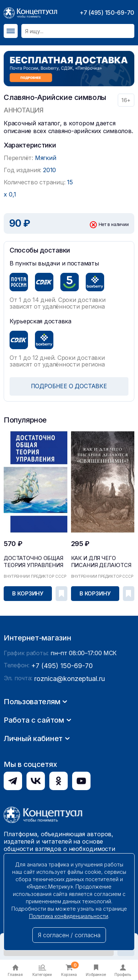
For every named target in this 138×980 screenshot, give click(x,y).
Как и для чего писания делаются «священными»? (101, 563)
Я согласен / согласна (69, 935)
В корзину (28, 593)
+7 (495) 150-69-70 (107, 13)
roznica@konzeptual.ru (66, 783)
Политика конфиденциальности (69, 916)
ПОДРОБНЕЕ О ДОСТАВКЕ (69, 386)
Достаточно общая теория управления (29, 560)
